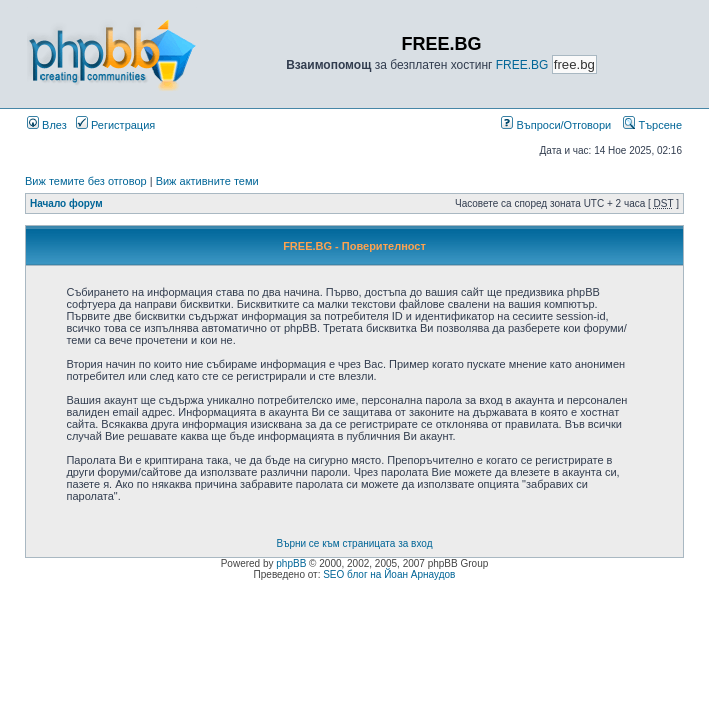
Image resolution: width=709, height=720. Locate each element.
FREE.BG (522, 65)
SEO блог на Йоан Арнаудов (389, 574)
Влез (47, 125)
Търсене (652, 125)
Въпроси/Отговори (556, 125)
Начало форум (66, 203)
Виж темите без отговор (86, 181)
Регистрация (115, 125)
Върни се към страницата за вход (355, 543)
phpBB (291, 563)
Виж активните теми (207, 181)
